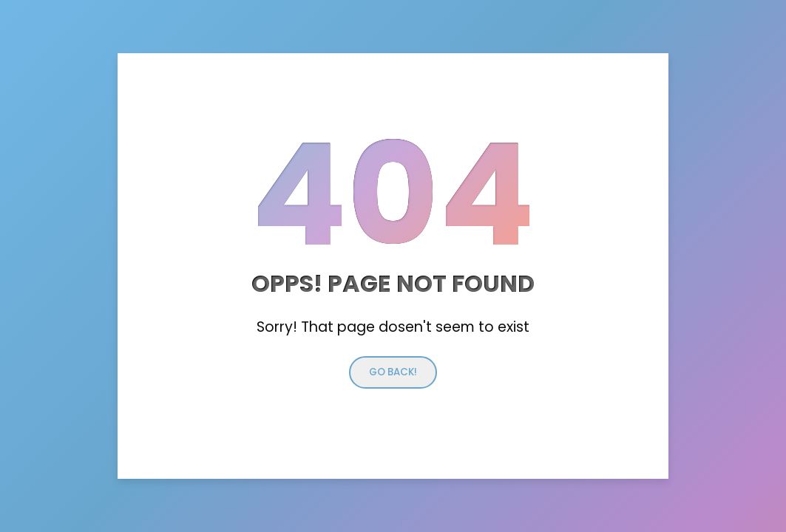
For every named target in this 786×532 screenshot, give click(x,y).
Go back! (393, 372)
